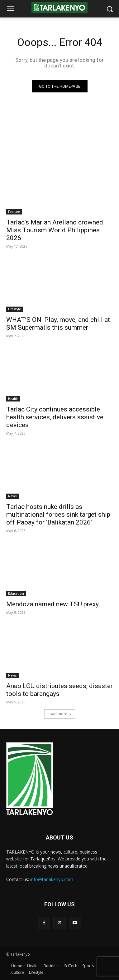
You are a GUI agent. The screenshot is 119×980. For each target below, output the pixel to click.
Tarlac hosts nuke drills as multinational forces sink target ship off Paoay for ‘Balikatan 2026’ (58, 515)
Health (13, 399)
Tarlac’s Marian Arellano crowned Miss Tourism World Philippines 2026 (55, 230)
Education (16, 593)
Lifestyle (14, 309)
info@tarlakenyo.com (52, 879)
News (12, 496)
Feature (14, 212)
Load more (60, 714)
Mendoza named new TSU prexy (52, 604)
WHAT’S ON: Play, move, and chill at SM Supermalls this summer (58, 324)
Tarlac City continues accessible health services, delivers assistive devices (55, 417)
